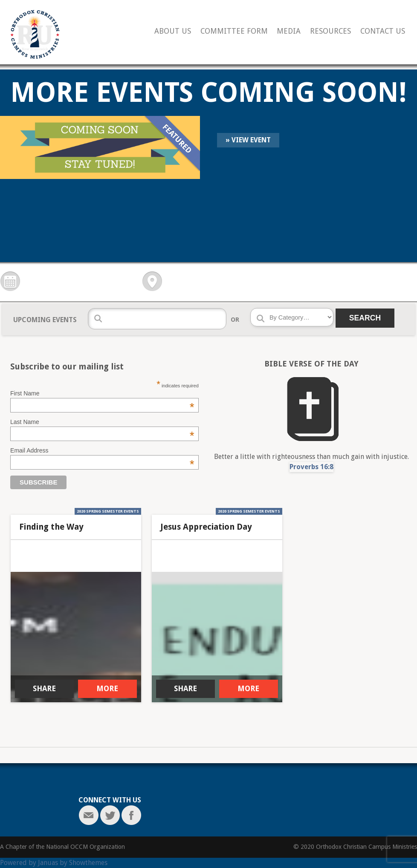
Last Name (102, 422)
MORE (107, 689)
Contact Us (383, 31)
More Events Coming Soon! (208, 92)
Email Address (102, 450)
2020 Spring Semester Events (108, 511)
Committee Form (234, 31)
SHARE (44, 689)
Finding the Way (51, 527)
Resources (330, 31)
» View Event (248, 140)
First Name (102, 393)
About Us (173, 31)
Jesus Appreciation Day (206, 527)
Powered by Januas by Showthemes (54, 863)
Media (289, 31)
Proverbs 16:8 (311, 467)
